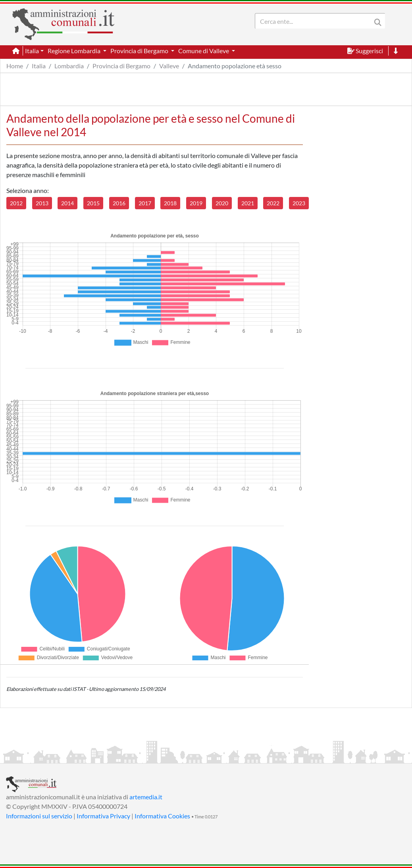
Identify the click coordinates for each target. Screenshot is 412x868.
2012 (16, 203)
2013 (42, 203)
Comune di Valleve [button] (204, 51)
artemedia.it (146, 797)
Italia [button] (32, 51)
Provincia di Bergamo (121, 66)
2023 (299, 203)
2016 (119, 203)
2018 (170, 203)
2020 (222, 203)
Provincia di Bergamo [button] (140, 51)
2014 (67, 203)
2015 (93, 203)
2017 (145, 203)
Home (15, 66)
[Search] (315, 21)
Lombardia (69, 66)
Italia (39, 66)
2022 (273, 203)
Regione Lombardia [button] (75, 51)
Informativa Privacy (103, 816)
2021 (248, 203)
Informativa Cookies (162, 816)
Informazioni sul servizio (39, 816)
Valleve (169, 66)
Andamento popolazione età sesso (235, 66)
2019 (196, 203)
